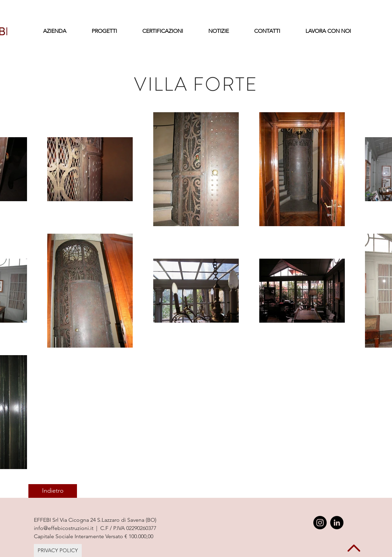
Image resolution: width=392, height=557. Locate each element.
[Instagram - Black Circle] (320, 523)
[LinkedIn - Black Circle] (337, 523)
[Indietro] (53, 491)
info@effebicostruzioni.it (64, 528)
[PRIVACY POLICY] (58, 550)
